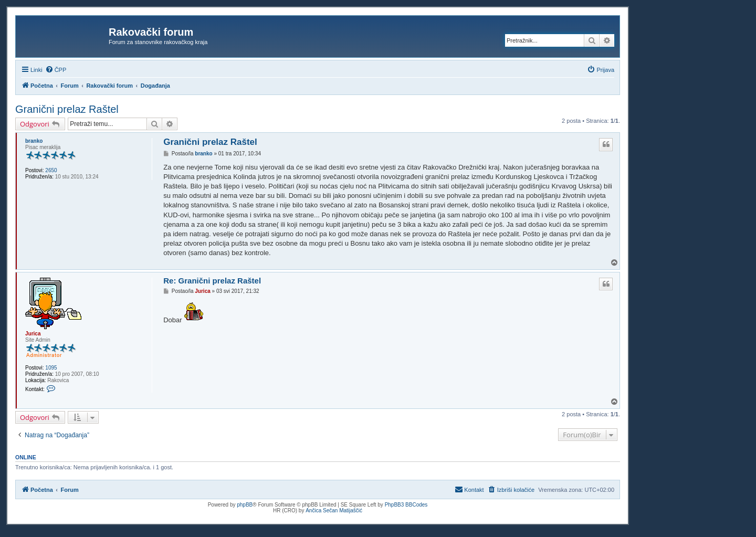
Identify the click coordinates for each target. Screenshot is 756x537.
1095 (51, 368)
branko (34, 141)
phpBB (245, 505)
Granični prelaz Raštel (67, 109)
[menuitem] (56, 70)
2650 (51, 170)
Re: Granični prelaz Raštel (212, 281)
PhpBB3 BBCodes (406, 505)
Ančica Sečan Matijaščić (334, 510)
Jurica (33, 334)
